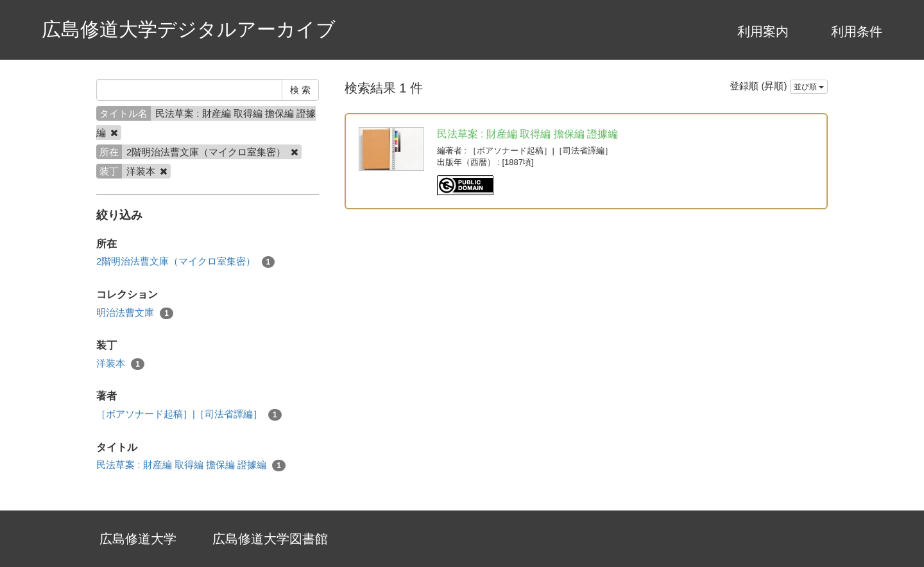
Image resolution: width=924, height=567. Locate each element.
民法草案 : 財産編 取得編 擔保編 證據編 (191, 465)
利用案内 (763, 31)
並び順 (809, 87)
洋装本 (120, 364)
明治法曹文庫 (135, 313)
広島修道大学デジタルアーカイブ (189, 29)
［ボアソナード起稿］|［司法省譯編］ (189, 414)
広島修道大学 (138, 539)
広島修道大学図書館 (270, 539)
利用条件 (857, 31)
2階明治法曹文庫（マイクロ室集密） (185, 262)
